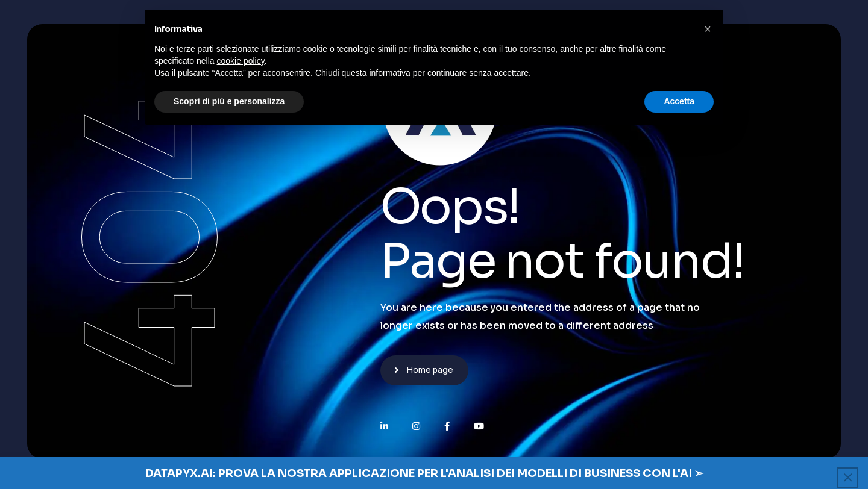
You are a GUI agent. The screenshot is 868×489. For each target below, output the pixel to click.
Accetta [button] (679, 101)
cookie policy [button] (241, 61)
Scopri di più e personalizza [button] (229, 101)
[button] (708, 29)
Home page (430, 369)
